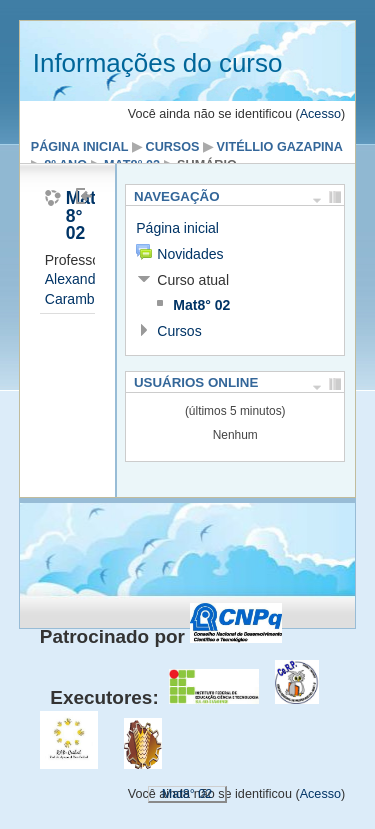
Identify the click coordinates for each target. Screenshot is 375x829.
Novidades (190, 254)
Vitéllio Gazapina (280, 147)
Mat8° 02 (201, 305)
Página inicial (80, 147)
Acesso (320, 114)
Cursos (173, 147)
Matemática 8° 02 (66, 216)
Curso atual (193, 280)
